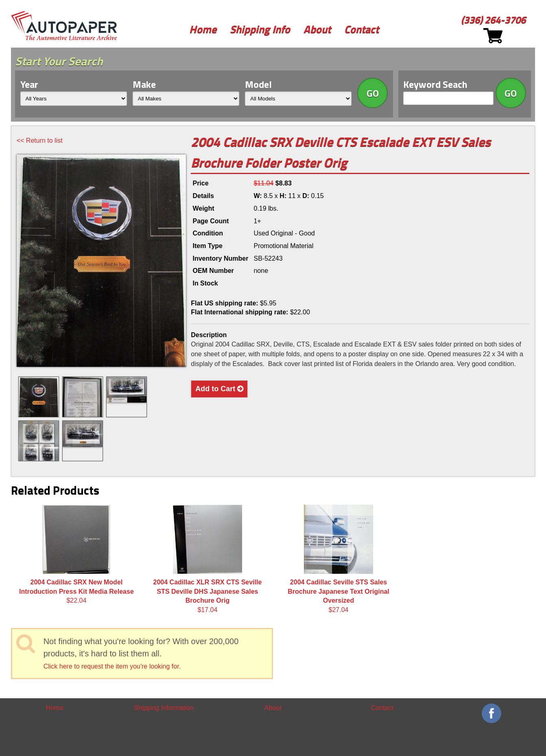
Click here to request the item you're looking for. (112, 666)
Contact (361, 29)
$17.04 (208, 559)
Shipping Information (164, 708)
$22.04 (76, 554)
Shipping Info (260, 29)
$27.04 (339, 559)
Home (203, 29)
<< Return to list (40, 141)
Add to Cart (219, 389)
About (317, 29)
